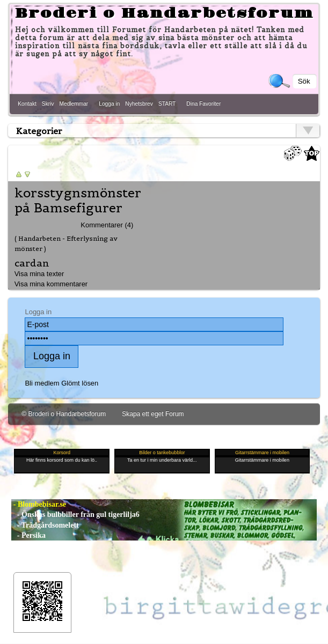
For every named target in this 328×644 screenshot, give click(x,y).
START (167, 104)
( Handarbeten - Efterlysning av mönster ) (66, 243)
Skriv (48, 104)
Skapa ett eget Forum (153, 414)
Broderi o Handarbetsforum (164, 13)
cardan (32, 263)
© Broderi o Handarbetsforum (64, 414)
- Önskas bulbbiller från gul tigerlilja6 (75, 515)
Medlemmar (74, 104)
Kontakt (27, 104)
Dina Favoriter (203, 104)
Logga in (109, 104)
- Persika (28, 535)
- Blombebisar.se (39, 504)
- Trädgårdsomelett (45, 525)
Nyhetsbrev (139, 104)
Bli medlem (42, 383)
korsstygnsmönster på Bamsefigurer (78, 201)
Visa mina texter (39, 274)
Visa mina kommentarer (51, 284)
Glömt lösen (80, 383)
